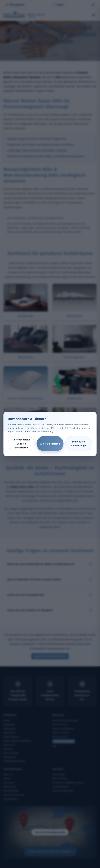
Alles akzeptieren (50, 444)
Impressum (13, 432)
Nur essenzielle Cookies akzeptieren (21, 444)
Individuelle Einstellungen (79, 444)
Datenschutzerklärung (42, 432)
